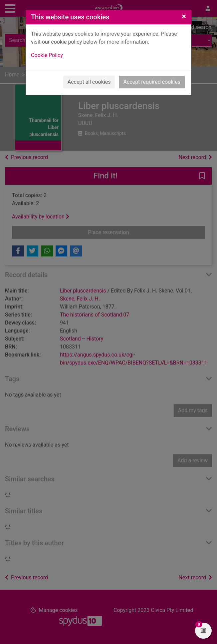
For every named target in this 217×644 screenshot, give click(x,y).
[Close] (184, 16)
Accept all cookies (89, 82)
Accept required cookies (152, 82)
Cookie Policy (47, 55)
